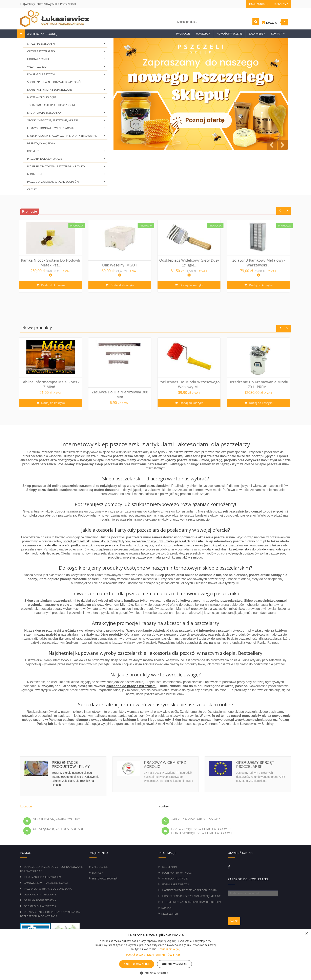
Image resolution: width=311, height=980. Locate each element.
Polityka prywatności (177, 873)
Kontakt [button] (278, 34)
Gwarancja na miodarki (40, 895)
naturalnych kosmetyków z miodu (178, 557)
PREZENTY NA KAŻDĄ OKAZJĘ (67, 160)
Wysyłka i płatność (175, 879)
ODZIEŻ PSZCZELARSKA (67, 52)
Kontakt (167, 908)
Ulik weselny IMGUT (190, 265)
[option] (52, 256)
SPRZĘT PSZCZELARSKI (67, 45)
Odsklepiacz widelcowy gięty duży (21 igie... (260, 263)
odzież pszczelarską (189, 545)
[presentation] (258, 904)
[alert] (155, 955)
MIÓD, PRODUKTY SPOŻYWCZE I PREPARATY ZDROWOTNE (67, 137)
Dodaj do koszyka (54, 285)
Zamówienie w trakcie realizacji (46, 883)
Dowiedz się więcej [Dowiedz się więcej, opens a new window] (169, 949)
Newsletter (170, 914)
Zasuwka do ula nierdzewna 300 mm (190, 394)
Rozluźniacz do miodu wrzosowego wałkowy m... (260, 384)
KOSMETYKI (67, 152)
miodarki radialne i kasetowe (222, 549)
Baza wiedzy (257, 34)
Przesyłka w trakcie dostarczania (48, 889)
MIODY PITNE (67, 175)
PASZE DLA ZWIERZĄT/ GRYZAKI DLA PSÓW (67, 183)
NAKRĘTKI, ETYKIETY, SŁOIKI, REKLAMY (67, 91)
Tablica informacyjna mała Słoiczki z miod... (121, 384)
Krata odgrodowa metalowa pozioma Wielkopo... (52, 263)
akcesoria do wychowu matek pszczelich (161, 541)
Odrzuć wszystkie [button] (174, 964)
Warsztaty (203, 34)
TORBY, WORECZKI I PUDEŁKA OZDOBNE (51, 105)
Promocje (183, 34)
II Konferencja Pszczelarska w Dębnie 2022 (191, 896)
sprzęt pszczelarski (77, 541)
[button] (155, 955)
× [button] (306, 933)
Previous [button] (280, 211)
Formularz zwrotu (175, 885)
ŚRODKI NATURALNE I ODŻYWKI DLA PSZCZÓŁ (55, 82)
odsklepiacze (50, 553)
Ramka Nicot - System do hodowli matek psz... (121, 263)
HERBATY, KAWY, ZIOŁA (41, 143)
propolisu (115, 557)
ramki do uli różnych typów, (112, 541)
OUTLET (32, 189)
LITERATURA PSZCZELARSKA (67, 114)
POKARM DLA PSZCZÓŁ (67, 75)
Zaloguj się (100, 867)
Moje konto (258, 4)
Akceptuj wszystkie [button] (137, 964)
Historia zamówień (105, 879)
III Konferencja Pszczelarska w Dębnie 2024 (192, 902)
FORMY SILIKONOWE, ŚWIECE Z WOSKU (67, 129)
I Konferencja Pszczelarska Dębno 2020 (189, 890)
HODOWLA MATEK (67, 60)
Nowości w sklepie (230, 34)
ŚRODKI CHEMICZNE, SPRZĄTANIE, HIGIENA (67, 121)
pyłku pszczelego (273, 553)
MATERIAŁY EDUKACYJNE (67, 98)
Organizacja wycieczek (40, 906)
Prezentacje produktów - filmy (71, 765)
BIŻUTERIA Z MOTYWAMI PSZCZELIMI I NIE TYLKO (67, 167)
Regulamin (169, 867)
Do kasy (281, 4)
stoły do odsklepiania (260, 549)
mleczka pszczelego (137, 557)
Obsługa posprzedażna (40, 900)
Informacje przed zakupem (42, 877)
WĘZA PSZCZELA (67, 68)
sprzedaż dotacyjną (199, 643)
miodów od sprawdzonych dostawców (232, 553)
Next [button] (287, 211)
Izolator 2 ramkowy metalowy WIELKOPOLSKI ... (52, 394)
